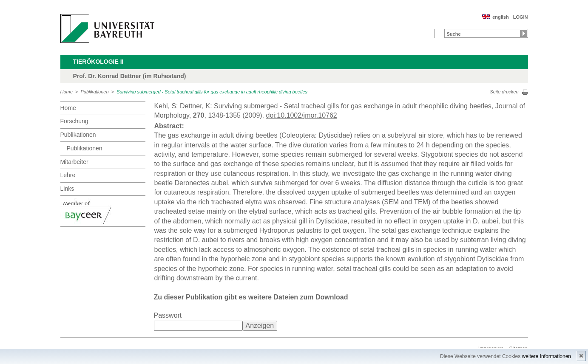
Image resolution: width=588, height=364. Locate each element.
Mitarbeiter (74, 162)
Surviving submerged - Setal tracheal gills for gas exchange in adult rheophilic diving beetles (212, 92)
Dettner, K (195, 106)
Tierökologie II (98, 62)
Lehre (68, 175)
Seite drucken (504, 92)
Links (67, 189)
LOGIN (521, 17)
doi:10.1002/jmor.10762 (302, 115)
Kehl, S (165, 106)
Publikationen (95, 92)
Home (67, 92)
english (501, 17)
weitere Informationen (547, 356)
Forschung (74, 121)
